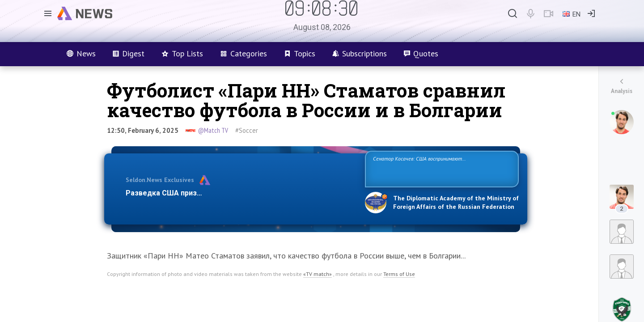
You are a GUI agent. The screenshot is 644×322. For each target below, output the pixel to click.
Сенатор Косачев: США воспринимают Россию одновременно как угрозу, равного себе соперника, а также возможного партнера (441, 168)
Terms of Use (399, 274)
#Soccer (247, 130)
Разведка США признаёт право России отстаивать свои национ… (241, 193)
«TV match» (318, 274)
